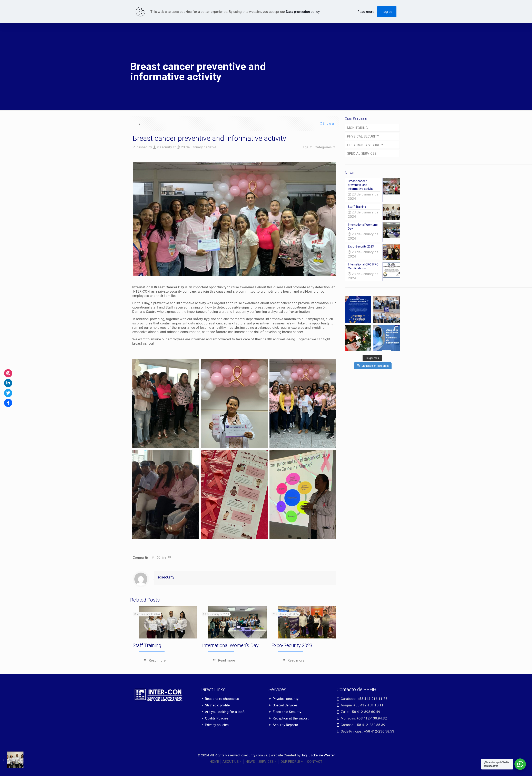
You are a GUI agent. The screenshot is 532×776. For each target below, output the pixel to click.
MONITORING (357, 128)
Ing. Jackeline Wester (318, 755)
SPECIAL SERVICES (362, 153)
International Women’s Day (230, 645)
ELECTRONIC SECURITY (365, 145)
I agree (387, 12)
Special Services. (286, 705)
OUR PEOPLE (292, 762)
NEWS (250, 762)
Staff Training (147, 645)
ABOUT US (232, 762)
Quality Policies (217, 718)
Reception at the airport (291, 718)
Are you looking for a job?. (225, 712)
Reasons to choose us (222, 699)
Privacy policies (217, 725)
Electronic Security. (287, 712)
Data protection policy (303, 12)
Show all (327, 123)
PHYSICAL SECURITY (363, 136)
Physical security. (286, 699)
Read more (366, 12)
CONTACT (315, 762)
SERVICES (268, 762)
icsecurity (164, 147)
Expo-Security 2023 (292, 645)
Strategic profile (217, 705)
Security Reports (285, 725)
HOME (214, 762)
